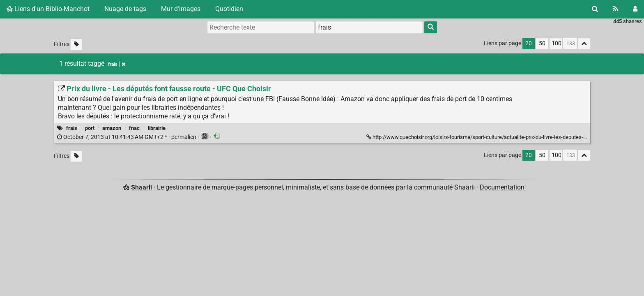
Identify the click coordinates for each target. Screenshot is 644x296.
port (90, 128)
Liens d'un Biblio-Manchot (48, 9)
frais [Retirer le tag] (117, 64)
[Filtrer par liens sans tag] (76, 45)
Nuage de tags (125, 9)
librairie (157, 128)
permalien (127, 137)
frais (72, 128)
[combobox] (369, 27)
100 (557, 43)
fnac (134, 128)
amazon (112, 128)
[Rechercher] (595, 9)
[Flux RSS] (615, 9)
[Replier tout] (584, 44)
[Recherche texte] (261, 27)
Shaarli (141, 187)
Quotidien (229, 9)
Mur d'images (181, 9)
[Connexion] (635, 9)
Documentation (502, 187)
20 (529, 43)
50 (542, 43)
